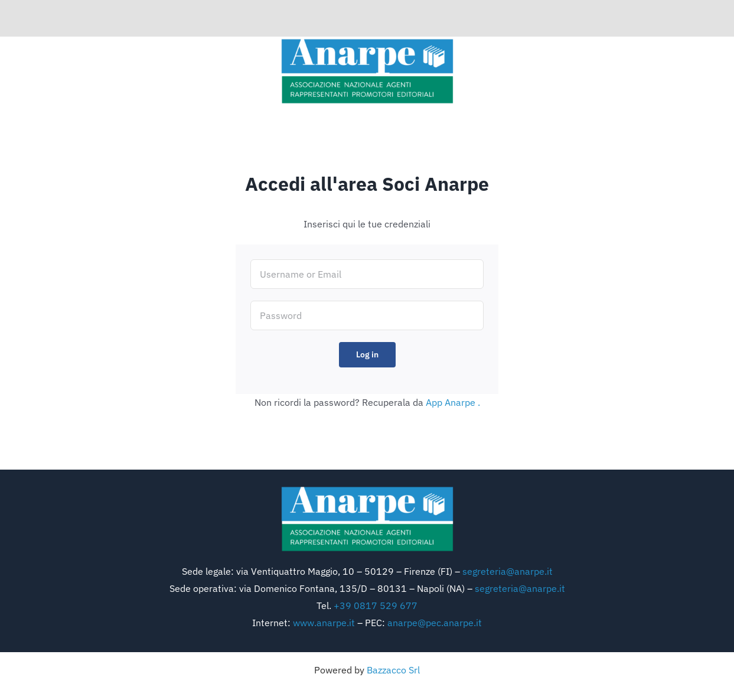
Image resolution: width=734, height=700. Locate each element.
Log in (367, 354)
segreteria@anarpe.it (508, 571)
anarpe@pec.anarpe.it (435, 623)
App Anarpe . (453, 402)
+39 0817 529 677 (376, 605)
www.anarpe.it (324, 623)
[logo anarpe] (367, 41)
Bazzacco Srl (393, 670)
